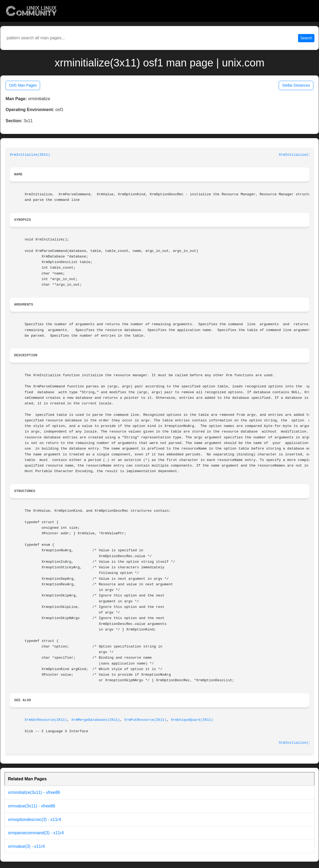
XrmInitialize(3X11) (30, 155)
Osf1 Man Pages (23, 85)
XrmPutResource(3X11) (145, 720)
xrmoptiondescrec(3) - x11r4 (35, 820)
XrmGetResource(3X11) (46, 720)
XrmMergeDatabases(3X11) (96, 720)
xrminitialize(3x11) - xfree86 (34, 792)
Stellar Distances (296, 85)
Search (306, 38)
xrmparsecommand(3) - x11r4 (36, 833)
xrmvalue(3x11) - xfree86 (32, 806)
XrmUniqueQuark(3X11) (192, 720)
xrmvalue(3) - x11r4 (26, 846)
